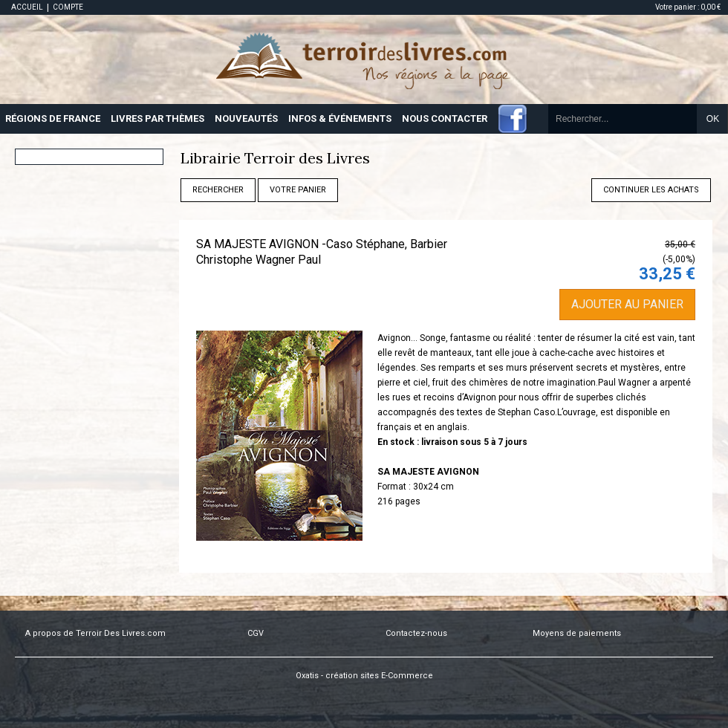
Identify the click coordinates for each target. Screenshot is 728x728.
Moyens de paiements (577, 633)
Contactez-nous (416, 633)
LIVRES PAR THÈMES (157, 118)
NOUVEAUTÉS (246, 118)
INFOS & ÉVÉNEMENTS (340, 118)
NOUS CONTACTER (445, 118)
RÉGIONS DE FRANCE (53, 118)
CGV (256, 633)
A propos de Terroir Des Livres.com (95, 633)
